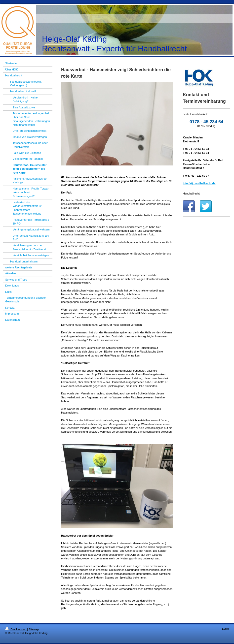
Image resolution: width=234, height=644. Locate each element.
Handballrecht (191, 193)
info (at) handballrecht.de (199, 183)
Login (225, 629)
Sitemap (34, 629)
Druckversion (16, 629)
